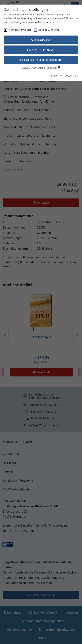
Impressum (57, 76)
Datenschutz (72, 76)
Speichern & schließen (41, 49)
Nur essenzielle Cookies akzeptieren (41, 60)
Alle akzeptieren (41, 40)
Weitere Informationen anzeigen (41, 68)
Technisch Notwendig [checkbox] (20, 30)
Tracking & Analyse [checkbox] (49, 30)
